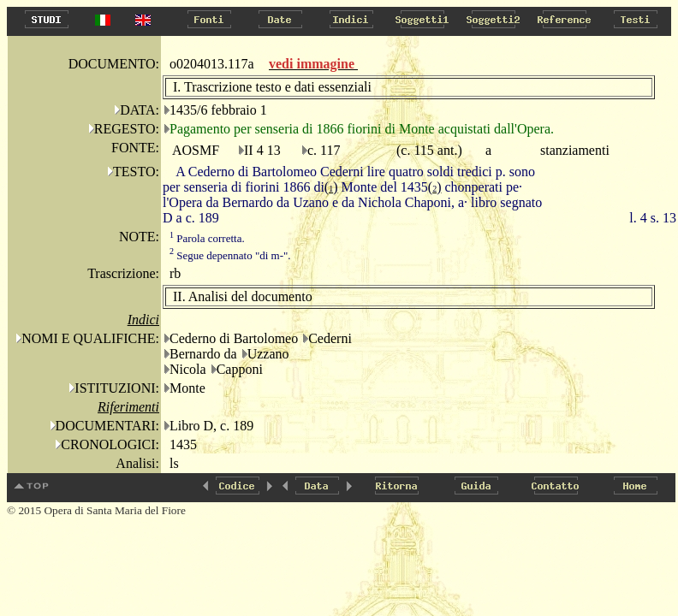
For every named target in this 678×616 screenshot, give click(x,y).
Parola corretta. (207, 238)
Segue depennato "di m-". (230, 255)
